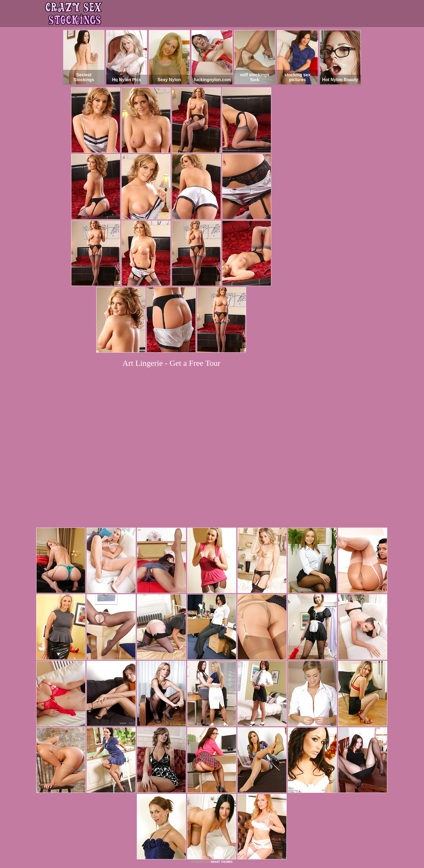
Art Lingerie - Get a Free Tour (171, 363)
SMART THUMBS (222, 788)
